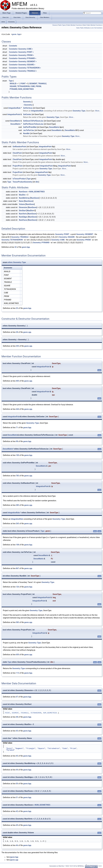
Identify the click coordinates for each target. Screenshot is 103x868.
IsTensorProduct (19, 179)
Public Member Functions (74, 25)
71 (17, 428)
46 (17, 845)
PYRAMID (14, 89)
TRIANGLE (42, 84)
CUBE (33, 86)
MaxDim (22, 195)
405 (17, 381)
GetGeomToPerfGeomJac (33, 121)
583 (17, 622)
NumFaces (23, 220)
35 (17, 308)
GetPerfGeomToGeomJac (33, 124)
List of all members (97, 28)
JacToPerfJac (29, 130)
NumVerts (23, 214)
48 (17, 717)
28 (17, 332)
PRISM (38, 86)
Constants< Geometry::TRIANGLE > (23, 71)
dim (37, 182)
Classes (55, 25)
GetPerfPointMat (30, 127)
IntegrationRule (14, 108)
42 (17, 811)
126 (17, 587)
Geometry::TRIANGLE (20, 237)
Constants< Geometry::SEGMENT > (23, 61)
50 (17, 784)
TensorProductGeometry (22, 182)
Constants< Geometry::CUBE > (21, 49)
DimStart (22, 211)
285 (17, 505)
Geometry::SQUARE (67, 237)
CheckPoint (17, 153)
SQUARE (13, 86)
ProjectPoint (17, 166)
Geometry (11, 22)
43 (17, 731)
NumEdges (23, 217)
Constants (13, 46)
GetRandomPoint (19, 147)
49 (17, 825)
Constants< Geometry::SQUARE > (22, 65)
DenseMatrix (15, 121)
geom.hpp (16, 34)
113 (17, 673)
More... (98, 111)
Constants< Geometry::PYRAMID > (23, 58)
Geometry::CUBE (58, 240)
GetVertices (28, 108)
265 (17, 524)
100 (17, 455)
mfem (3, 22)
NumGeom (23, 192)
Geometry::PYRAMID (41, 243)
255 (17, 346)
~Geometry (28, 105)
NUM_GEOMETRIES (26, 89)
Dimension (23, 207)
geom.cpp (27, 332)
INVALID (13, 84)
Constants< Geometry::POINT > (21, 52)
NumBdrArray (24, 198)
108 (17, 545)
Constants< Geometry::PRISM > (21, 55)
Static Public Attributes (83, 28)
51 (17, 797)
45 (17, 756)
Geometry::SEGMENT (85, 234)
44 (17, 770)
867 (17, 568)
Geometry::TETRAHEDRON (12, 240)
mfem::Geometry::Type (17, 262)
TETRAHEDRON (23, 86)
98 (17, 441)
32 (16, 247)
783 (17, 476)
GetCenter (27, 114)
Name (21, 201)
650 (17, 655)
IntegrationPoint (14, 114)
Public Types (62, 25)
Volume (22, 204)
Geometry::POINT (62, 234)
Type (11, 81)
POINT (23, 84)
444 (17, 409)
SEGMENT (33, 84)
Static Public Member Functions (92, 25)
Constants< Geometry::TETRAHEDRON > (25, 68)
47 (17, 697)
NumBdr (26, 133)
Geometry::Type (79, 111)
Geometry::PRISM (84, 240)
